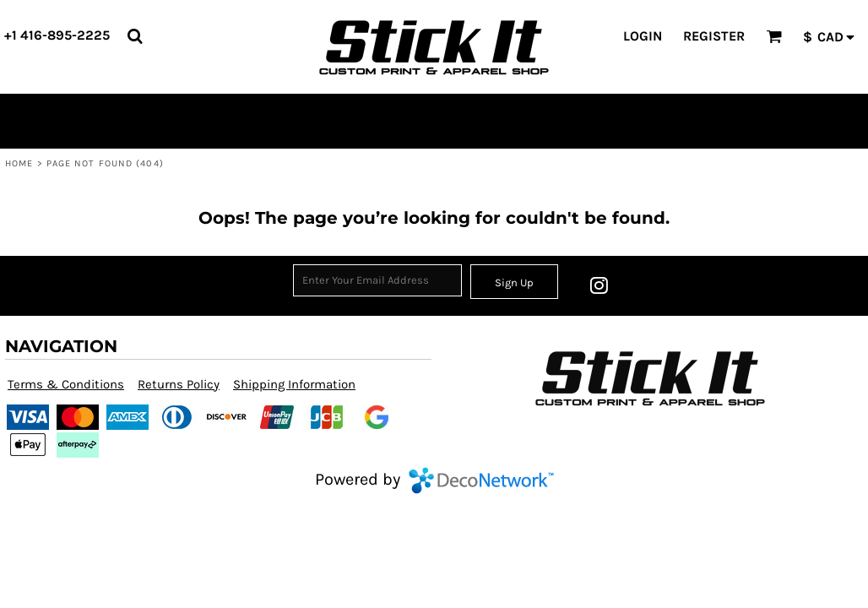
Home (19, 163)
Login (643, 36)
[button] (135, 36)
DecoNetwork (481, 480)
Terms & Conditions (66, 384)
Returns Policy (179, 384)
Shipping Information (294, 384)
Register (714, 36)
